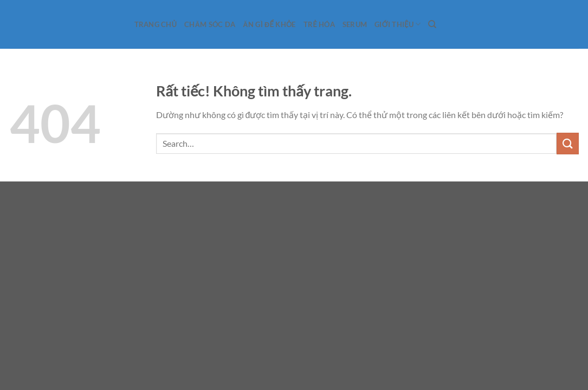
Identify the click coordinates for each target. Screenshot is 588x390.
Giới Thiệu (398, 24)
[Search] (432, 24)
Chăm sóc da (210, 24)
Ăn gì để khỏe (269, 24)
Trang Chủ (156, 24)
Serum (355, 24)
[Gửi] (567, 143)
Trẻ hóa (319, 24)
